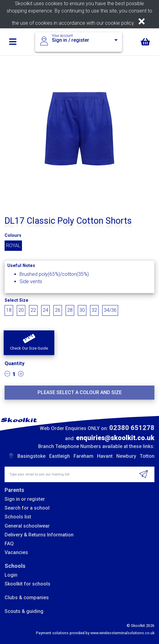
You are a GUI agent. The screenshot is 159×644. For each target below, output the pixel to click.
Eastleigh (60, 456)
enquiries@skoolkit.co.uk (115, 438)
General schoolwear (27, 526)
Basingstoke (31, 456)
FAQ (9, 544)
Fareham (83, 456)
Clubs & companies (27, 598)
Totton (147, 456)
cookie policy (119, 23)
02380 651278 (132, 428)
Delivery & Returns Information (39, 535)
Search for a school (27, 508)
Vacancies (16, 552)
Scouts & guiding (24, 611)
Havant (105, 456)
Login (11, 575)
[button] (29, 343)
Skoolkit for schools (27, 584)
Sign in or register (25, 499)
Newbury (126, 456)
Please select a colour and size (80, 392)
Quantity (14, 363)
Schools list (18, 517)
